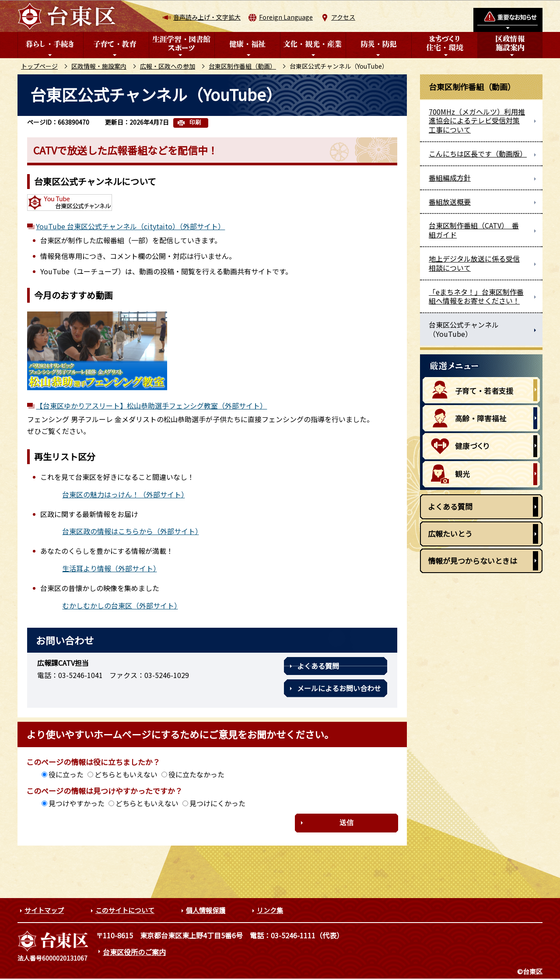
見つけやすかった (77, 803)
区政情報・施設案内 (99, 66)
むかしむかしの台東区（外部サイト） (120, 605)
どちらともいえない (126, 774)
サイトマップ (44, 910)
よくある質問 (318, 666)
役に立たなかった (196, 774)
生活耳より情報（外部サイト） (109, 568)
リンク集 (270, 910)
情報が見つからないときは (472, 561)
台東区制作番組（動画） (242, 66)
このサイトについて (125, 910)
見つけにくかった (217, 803)
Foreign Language (286, 17)
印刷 (195, 122)
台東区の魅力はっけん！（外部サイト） (123, 494)
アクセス (343, 17)
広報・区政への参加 (168, 66)
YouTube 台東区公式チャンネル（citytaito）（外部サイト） (130, 226)
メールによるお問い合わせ (339, 688)
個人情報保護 (206, 910)
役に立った (66, 774)
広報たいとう (450, 533)
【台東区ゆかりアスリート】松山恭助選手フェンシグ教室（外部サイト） (151, 406)
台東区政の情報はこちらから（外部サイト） (130, 531)
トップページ (39, 66)
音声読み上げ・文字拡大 (207, 17)
